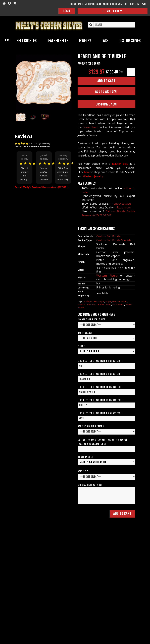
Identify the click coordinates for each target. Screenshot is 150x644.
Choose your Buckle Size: (92, 320)
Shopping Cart (93, 4)
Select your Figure (90, 351)
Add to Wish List (106, 91)
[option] (24, 167)
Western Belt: (86, 457)
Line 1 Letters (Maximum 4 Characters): (100, 361)
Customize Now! (106, 104)
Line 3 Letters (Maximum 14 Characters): (101, 387)
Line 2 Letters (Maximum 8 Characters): (100, 374)
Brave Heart (90, 127)
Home (8, 40)
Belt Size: (83, 472)
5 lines (101, 304)
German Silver (120, 301)
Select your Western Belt (93, 462)
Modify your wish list (116, 4)
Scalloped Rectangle (94, 301)
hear (109, 304)
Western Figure (108, 275)
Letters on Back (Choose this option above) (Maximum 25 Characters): (102, 442)
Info (81, 4)
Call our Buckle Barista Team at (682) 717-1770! (109, 213)
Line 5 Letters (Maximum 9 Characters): (100, 413)
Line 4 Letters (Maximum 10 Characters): (101, 400)
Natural (82, 304)
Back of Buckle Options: (91, 426)
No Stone (92, 304)
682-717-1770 (138, 4)
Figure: (82, 346)
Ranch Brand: (85, 333)
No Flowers (118, 304)
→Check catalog (121, 204)
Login (67, 11)
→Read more (122, 207)
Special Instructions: (90, 485)
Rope (108, 301)
